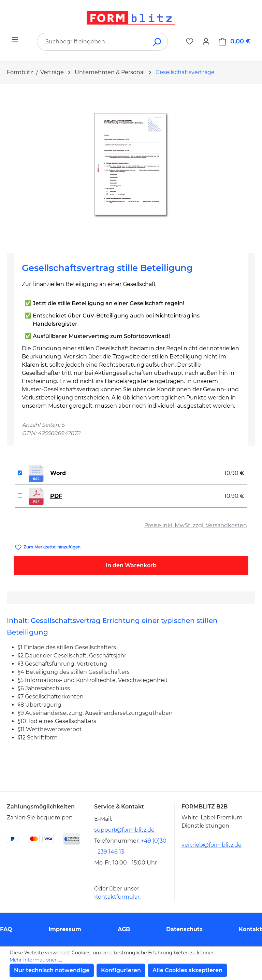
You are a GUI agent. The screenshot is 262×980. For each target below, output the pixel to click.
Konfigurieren (121, 970)
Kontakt (250, 929)
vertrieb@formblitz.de (212, 845)
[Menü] (15, 40)
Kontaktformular (117, 897)
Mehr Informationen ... (36, 960)
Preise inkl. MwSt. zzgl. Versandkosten (196, 525)
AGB (124, 929)
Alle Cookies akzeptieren (187, 970)
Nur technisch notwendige (52, 970)
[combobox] (92, 42)
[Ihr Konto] (206, 41)
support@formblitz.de (124, 830)
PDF (56, 496)
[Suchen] (157, 42)
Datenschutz (184, 929)
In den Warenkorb (131, 565)
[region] (131, 166)
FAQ (6, 929)
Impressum (65, 929)
